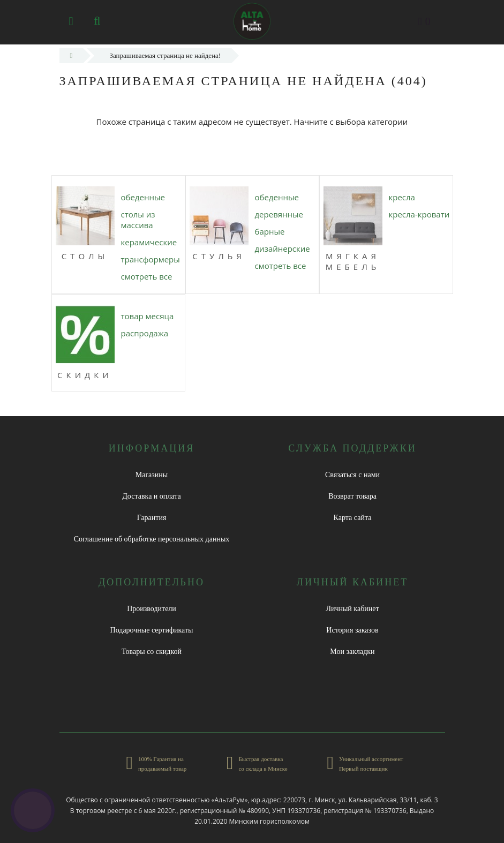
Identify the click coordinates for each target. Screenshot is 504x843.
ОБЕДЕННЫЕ (143, 197)
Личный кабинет (352, 609)
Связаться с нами (352, 475)
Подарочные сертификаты (152, 630)
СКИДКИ (85, 375)
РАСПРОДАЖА (145, 333)
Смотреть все (147, 276)
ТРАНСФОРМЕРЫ (151, 259)
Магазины (152, 475)
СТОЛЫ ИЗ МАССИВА (138, 220)
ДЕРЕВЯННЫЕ (279, 214)
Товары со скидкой (152, 652)
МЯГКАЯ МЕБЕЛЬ (353, 261)
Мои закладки (352, 652)
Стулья (219, 256)
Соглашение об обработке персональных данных (152, 539)
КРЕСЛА (402, 197)
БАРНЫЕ (270, 231)
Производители (152, 609)
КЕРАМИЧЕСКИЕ (149, 242)
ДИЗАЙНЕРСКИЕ (283, 249)
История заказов (352, 630)
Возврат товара (352, 496)
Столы (85, 256)
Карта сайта (353, 518)
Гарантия (152, 518)
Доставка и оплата (151, 496)
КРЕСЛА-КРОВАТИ (419, 214)
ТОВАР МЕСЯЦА (148, 316)
